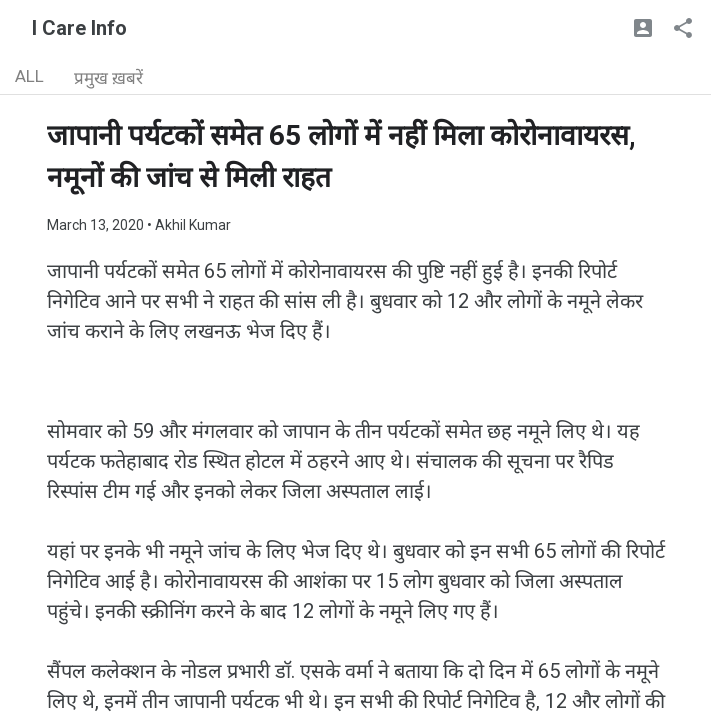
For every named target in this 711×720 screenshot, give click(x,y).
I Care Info (79, 28)
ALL (29, 76)
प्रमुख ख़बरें (108, 78)
